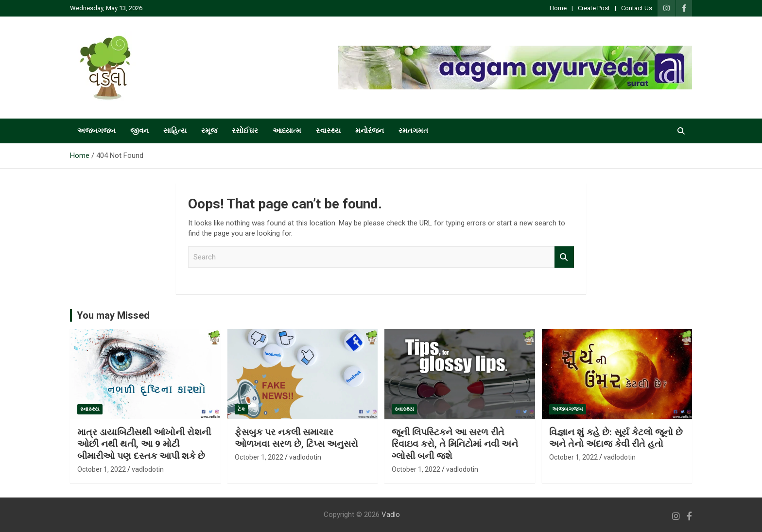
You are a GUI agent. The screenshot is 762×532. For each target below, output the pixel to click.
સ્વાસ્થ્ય (328, 131)
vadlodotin (148, 469)
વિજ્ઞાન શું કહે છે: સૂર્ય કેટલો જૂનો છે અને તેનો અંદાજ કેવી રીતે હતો (616, 438)
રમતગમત (413, 131)
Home (558, 8)
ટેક (241, 409)
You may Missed (113, 315)
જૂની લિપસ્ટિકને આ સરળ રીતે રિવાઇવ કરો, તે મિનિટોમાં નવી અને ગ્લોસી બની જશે (455, 444)
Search (564, 257)
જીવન (139, 131)
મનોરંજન (370, 131)
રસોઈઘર (245, 131)
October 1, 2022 (102, 469)
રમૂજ (209, 131)
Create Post (594, 8)
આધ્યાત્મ (287, 131)
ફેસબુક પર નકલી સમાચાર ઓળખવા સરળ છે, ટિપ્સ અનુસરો (296, 438)
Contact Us (637, 8)
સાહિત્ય (175, 131)
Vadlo (391, 515)
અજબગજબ (96, 131)
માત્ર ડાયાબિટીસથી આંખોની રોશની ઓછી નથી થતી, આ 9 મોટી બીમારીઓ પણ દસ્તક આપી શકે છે (144, 444)
